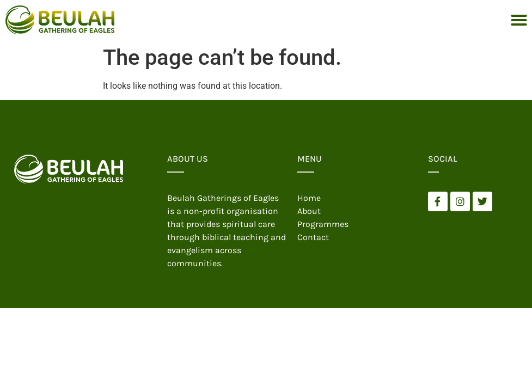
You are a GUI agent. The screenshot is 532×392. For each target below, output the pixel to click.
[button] (519, 20)
